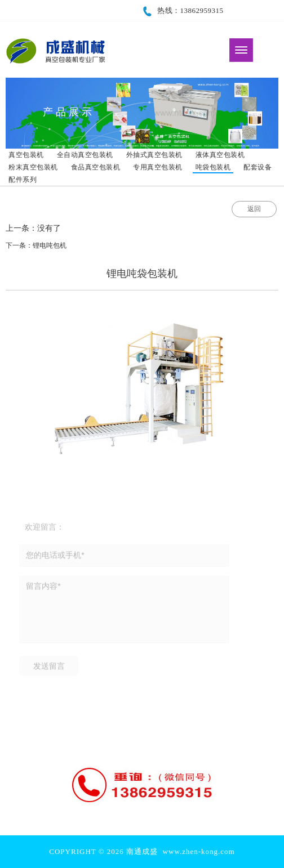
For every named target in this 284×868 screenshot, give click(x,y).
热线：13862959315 (182, 10)
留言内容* (124, 611)
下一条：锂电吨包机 (36, 245)
